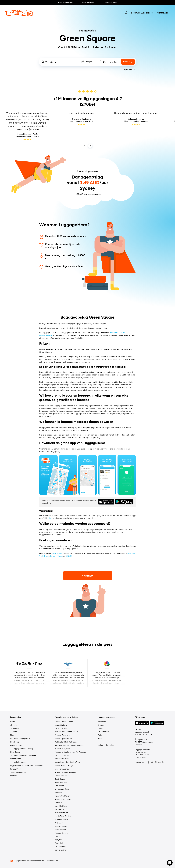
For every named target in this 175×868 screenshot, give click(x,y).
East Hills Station (61, 806)
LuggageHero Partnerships (24, 749)
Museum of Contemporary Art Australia (70, 752)
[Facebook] (149, 762)
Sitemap (14, 776)
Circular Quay (60, 846)
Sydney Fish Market (62, 776)
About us (14, 725)
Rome (100, 738)
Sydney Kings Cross (63, 799)
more (36, 129)
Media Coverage (19, 762)
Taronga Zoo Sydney (63, 735)
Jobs (15, 732)
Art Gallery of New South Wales (67, 762)
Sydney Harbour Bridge (64, 765)
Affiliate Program (17, 745)
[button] (170, 863)
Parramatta (59, 792)
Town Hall (59, 843)
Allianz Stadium (61, 725)
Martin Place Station (63, 816)
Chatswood (59, 786)
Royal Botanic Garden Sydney (66, 732)
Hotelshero (15, 742)
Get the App (163, 13)
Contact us (139, 763)
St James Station (61, 819)
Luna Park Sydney (62, 769)
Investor (16, 728)
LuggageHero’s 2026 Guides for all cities (26, 765)
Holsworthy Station (62, 796)
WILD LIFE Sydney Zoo (64, 755)
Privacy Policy (16, 769)
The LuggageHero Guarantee (25, 755)
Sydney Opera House (63, 738)
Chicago (101, 725)
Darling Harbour (61, 728)
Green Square (60, 830)
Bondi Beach (60, 779)
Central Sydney (61, 850)
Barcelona (102, 722)
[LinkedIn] (163, 762)
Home (13, 722)
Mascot (58, 836)
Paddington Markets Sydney (66, 742)
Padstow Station (61, 813)
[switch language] (126, 13)
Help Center (15, 752)
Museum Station (61, 833)
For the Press (16, 759)
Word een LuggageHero (20, 738)
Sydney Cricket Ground (64, 722)
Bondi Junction (61, 782)
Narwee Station (61, 809)
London (101, 728)
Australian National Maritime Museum (69, 745)
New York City (104, 732)
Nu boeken (87, 576)
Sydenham (59, 823)
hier (50, 518)
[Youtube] (159, 762)
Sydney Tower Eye (62, 759)
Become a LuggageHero (142, 13)
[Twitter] (152, 762)
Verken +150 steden (106, 745)
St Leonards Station (62, 789)
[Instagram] (156, 762)
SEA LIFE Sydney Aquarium (65, 772)
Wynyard (58, 840)
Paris (100, 735)
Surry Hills (59, 803)
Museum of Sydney (62, 749)
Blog (12, 735)
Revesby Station (61, 826)
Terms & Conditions (18, 772)
